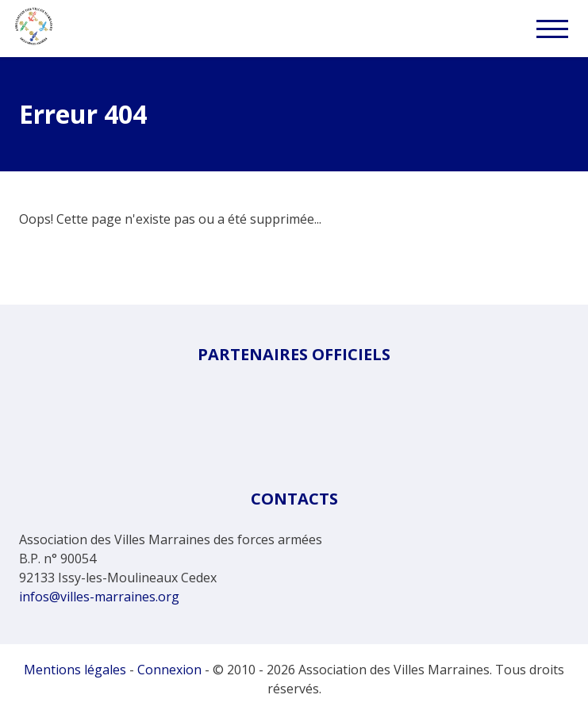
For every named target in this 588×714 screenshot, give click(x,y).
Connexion (169, 670)
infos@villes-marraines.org (99, 597)
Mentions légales (75, 670)
